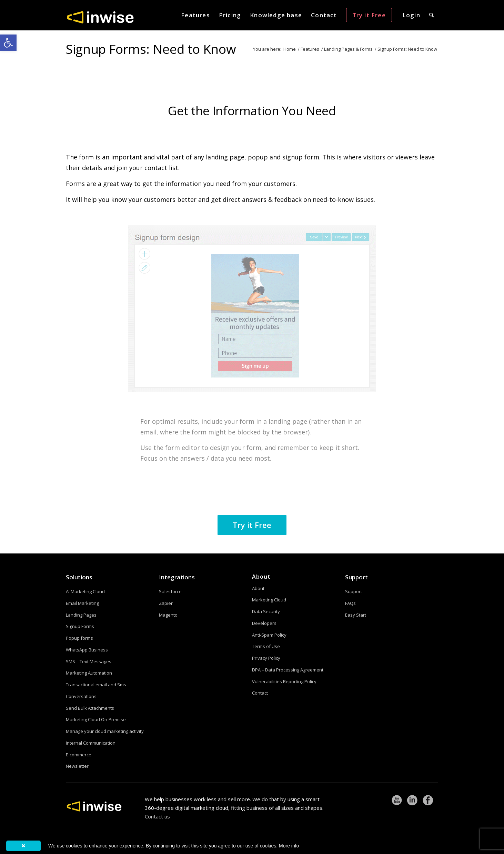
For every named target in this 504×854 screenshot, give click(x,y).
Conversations (81, 696)
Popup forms (79, 638)
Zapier (166, 603)
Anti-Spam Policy (269, 635)
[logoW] (100, 17)
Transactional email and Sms (96, 685)
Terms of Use (266, 646)
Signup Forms (80, 626)
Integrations (177, 577)
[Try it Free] (252, 525)
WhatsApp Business (87, 650)
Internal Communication (91, 743)
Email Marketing (82, 603)
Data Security (266, 611)
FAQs (350, 603)
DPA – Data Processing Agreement (288, 670)
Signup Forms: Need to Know (151, 49)
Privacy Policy (266, 658)
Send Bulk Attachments (90, 708)
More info (289, 846)
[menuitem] (195, 15)
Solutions (79, 577)
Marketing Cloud (269, 600)
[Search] (431, 15)
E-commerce (79, 755)
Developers (264, 623)
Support (356, 577)
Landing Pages (81, 615)
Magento (168, 615)
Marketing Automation (89, 673)
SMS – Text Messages (89, 661)
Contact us (157, 816)
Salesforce (170, 591)
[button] (8, 43)
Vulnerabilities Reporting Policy (284, 681)
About (258, 588)
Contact (260, 693)
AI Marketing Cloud (85, 591)
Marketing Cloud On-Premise (96, 719)
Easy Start (356, 615)
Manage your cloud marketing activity (105, 731)
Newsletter (77, 766)
